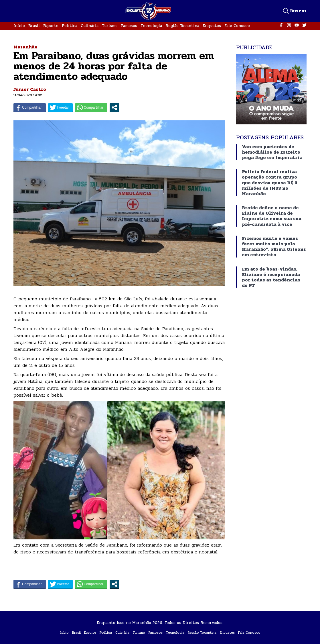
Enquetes (212, 26)
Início (19, 26)
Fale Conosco (237, 26)
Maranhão (25, 47)
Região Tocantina (182, 26)
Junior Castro (30, 89)
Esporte (51, 26)
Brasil (34, 26)
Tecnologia (151, 26)
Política (70, 26)
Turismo (110, 26)
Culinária (90, 26)
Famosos (129, 26)
